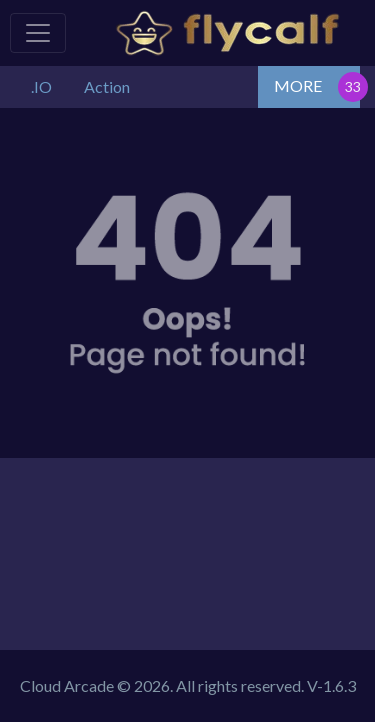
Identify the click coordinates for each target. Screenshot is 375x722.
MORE (298, 85)
